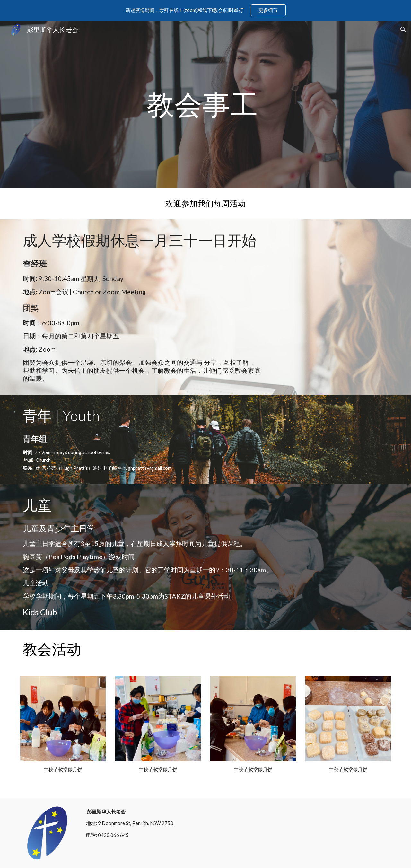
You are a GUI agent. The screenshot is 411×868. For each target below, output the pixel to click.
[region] (205, 10)
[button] (403, 30)
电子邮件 (112, 468)
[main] (205, 104)
